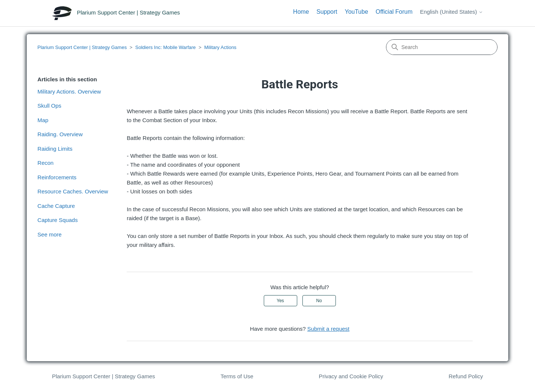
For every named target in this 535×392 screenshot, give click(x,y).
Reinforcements (57, 177)
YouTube (356, 12)
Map (43, 120)
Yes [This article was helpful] (281, 301)
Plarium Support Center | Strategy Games (82, 47)
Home (301, 12)
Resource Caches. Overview (73, 191)
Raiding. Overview (60, 134)
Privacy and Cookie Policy (351, 376)
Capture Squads (58, 220)
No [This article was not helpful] (319, 301)
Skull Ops (49, 106)
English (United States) (451, 12)
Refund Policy (466, 376)
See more (50, 234)
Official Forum (394, 12)
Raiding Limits (55, 149)
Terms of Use (237, 376)
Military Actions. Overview (69, 92)
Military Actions (221, 47)
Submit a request (328, 329)
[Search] (442, 47)
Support (327, 12)
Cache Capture (56, 206)
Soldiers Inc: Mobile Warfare (166, 47)
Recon (46, 163)
